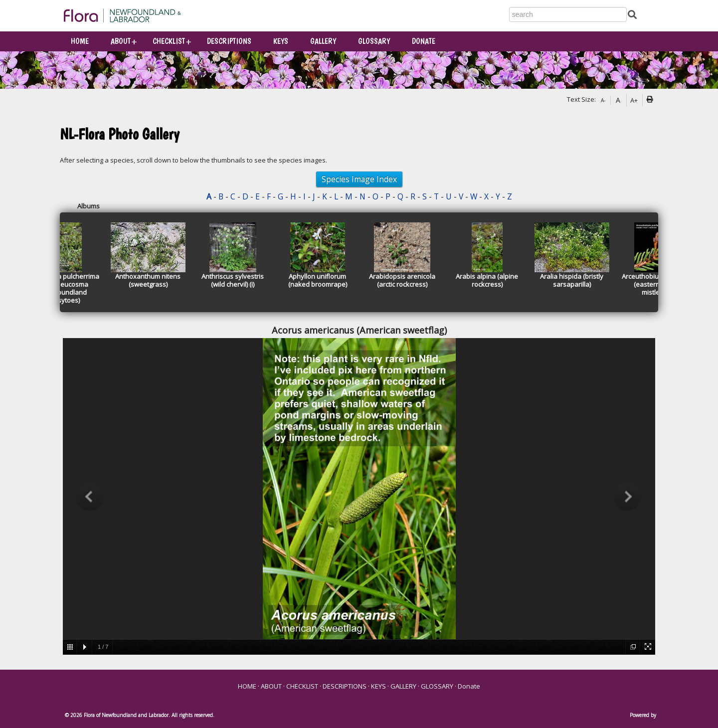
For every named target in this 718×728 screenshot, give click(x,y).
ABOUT (121, 41)
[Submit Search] (632, 14)
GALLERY (323, 41)
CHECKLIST (169, 41)
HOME (80, 41)
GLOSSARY (374, 41)
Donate (424, 41)
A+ (634, 100)
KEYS (281, 41)
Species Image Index (359, 179)
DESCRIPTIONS (229, 41)
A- (603, 100)
